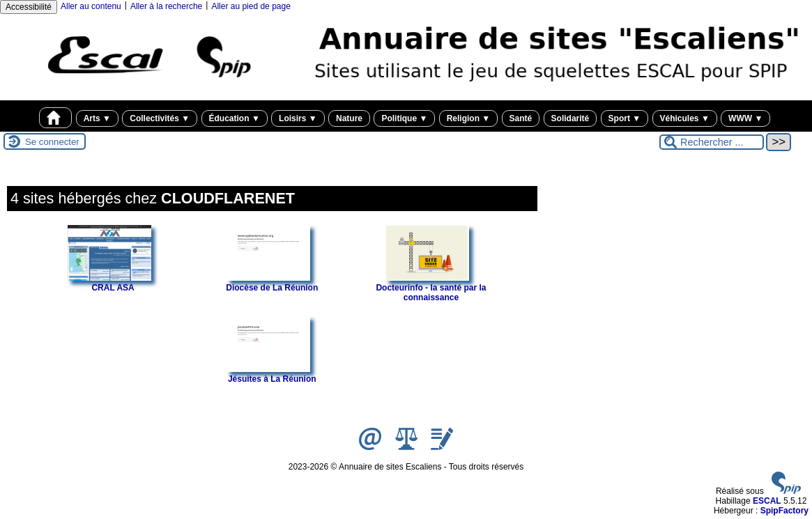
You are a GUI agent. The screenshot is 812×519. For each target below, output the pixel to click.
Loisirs (298, 118)
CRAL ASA (109, 283)
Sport (625, 118)
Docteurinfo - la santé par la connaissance (431, 288)
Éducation (235, 118)
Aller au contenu (91, 6)
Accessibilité (29, 7)
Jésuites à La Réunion (271, 374)
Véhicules (685, 118)
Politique (404, 118)
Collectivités (160, 118)
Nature (349, 118)
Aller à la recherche (166, 6)
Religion (469, 118)
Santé (521, 118)
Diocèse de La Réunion (272, 283)
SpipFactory (784, 511)
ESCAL (767, 501)
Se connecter (52, 142)
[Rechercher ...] (712, 142)
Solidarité (570, 118)
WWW (745, 118)
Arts (97, 118)
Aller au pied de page (251, 6)
